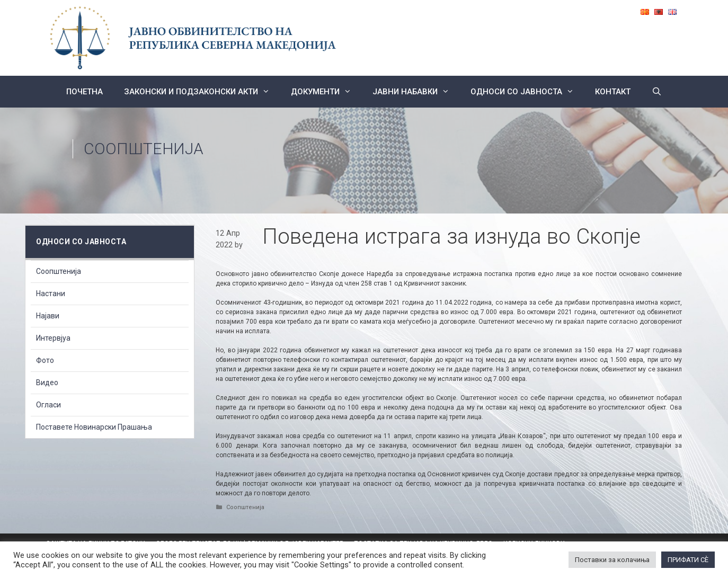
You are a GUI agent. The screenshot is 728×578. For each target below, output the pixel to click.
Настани (51, 294)
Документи (326, 92)
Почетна (85, 92)
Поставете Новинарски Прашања (94, 427)
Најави (48, 316)
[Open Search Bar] (657, 92)
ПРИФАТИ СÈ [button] (688, 560)
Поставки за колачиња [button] (612, 560)
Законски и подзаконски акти (202, 92)
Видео (47, 383)
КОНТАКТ (613, 92)
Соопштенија (144, 149)
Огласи (48, 405)
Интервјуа (53, 338)
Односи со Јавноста (527, 92)
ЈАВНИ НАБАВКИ (416, 92)
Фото (45, 360)
